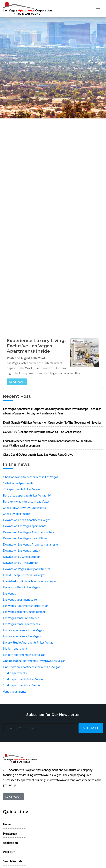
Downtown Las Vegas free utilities (25, 538)
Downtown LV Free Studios (21, 563)
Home (7, 824)
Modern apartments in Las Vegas (24, 655)
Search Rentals (13, 861)
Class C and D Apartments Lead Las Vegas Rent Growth (39, 455)
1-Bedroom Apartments (18, 483)
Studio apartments (15, 673)
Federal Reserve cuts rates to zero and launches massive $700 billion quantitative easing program (47, 443)
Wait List (9, 852)
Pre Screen (10, 834)
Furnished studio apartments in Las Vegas (30, 581)
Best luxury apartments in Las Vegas (26, 501)
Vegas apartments (15, 691)
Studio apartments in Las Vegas (23, 679)
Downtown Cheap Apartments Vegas (27, 520)
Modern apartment (15, 648)
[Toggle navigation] (98, 9)
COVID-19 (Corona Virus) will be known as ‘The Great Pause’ (42, 432)
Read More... (13, 797)
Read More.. (17, 382)
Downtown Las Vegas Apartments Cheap (29, 532)
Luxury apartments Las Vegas (22, 636)
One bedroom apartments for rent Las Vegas (32, 667)
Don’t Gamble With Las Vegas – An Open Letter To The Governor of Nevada (52, 422)
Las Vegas (9, 593)
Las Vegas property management (24, 612)
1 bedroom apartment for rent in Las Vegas (30, 477)
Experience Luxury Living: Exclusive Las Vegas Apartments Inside (36, 346)
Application (10, 843)
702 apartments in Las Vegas (22, 489)
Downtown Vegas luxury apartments (26, 569)
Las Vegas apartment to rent (21, 599)
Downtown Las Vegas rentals (22, 550)
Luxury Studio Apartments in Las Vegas (28, 642)
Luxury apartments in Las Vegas (23, 630)
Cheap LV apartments (17, 514)
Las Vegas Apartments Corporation (26, 606)
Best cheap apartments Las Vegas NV (27, 495)
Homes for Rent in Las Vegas (21, 587)
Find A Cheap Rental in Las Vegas (24, 575)
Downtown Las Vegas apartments (25, 526)
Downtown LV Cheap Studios (22, 557)
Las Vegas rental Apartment (21, 618)
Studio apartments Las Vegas (22, 685)
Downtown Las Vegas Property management (32, 544)
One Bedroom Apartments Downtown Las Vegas (34, 661)
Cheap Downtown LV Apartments (24, 508)
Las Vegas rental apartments (21, 624)
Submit (91, 728)
